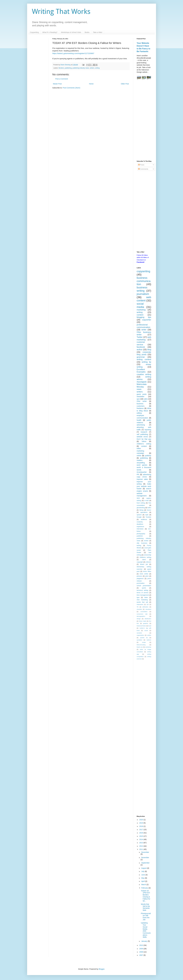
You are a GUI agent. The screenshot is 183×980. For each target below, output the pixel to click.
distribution (148, 619)
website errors (142, 437)
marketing (141, 310)
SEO (138, 498)
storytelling (141, 463)
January (145, 941)
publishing (68, 68)
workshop (148, 647)
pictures (139, 576)
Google (139, 517)
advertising (141, 425)
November (145, 858)
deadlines (140, 524)
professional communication (144, 326)
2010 (141, 945)
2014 (141, 839)
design (139, 619)
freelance (140, 408)
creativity (140, 522)
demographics (141, 616)
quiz (138, 399)
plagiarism (140, 579)
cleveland (148, 609)
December (145, 852)
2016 (141, 833)
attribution (145, 607)
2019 (141, 823)
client (144, 560)
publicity (148, 456)
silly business (142, 543)
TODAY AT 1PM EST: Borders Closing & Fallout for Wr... (145, 896)
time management (143, 595)
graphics (146, 623)
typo (138, 597)
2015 (141, 836)
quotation (140, 640)
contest (144, 446)
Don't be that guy (144, 439)
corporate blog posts (144, 353)
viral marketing (142, 600)
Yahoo (144, 441)
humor (149, 510)
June (143, 875)
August (144, 868)
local (150, 626)
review (146, 541)
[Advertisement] (144, 121)
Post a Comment (62, 79)
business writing (142, 289)
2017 (141, 830)
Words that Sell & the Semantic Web (145, 907)
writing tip (146, 362)
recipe (144, 642)
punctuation (141, 583)
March (144, 885)
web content (144, 299)
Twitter (140, 337)
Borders (61, 68)
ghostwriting (141, 508)
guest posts (142, 394)
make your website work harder (144, 486)
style (147, 515)
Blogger (101, 969)
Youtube (148, 517)
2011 (141, 849)
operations (144, 512)
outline (149, 635)
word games (142, 465)
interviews (140, 529)
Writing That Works (61, 12)
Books (87, 32)
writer (144, 330)
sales (146, 399)
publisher (140, 536)
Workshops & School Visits (71, 32)
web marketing (144, 338)
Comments (143, 169)
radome (149, 640)
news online (144, 574)
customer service (141, 343)
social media (140, 305)
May (143, 878)
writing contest (144, 359)
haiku (149, 508)
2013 (141, 843)
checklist (139, 609)
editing (139, 413)
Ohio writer (142, 401)
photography (141, 534)
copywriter (146, 320)
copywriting (143, 271)
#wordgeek (142, 382)
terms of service (143, 593)
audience (144, 519)
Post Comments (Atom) (71, 88)
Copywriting (34, 32)
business (140, 404)
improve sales (142, 479)
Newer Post (57, 84)
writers (92, 68)
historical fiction (141, 626)
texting (139, 546)
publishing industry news (81, 68)
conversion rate (142, 614)
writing (97, 68)
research (144, 432)
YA (138, 607)
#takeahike (140, 604)
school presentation (144, 586)
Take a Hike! (98, 32)
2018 (141, 826)
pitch (147, 576)
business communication (144, 281)
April (143, 881)
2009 (141, 949)
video (146, 597)
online (139, 456)
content (140, 315)
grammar (141, 357)
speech (139, 515)
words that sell (142, 602)
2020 (141, 820)
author (140, 350)
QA (148, 604)
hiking (141, 510)
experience (140, 527)
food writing (141, 503)
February (145, 888)
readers (140, 460)
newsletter (141, 397)
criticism (148, 562)
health (139, 420)
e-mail (146, 501)
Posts (141, 165)
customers (141, 406)
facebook (141, 347)
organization (140, 635)
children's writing (144, 444)
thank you (140, 647)
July (143, 871)
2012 (141, 846)
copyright (140, 562)
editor (139, 448)
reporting (148, 430)
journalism (143, 294)
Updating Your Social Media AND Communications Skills (146, 930)
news (139, 389)
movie (146, 631)
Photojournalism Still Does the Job (146, 916)
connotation (144, 612)
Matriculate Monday (142, 386)
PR (138, 475)
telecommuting (141, 645)
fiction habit (142, 621)
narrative (139, 633)
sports (144, 588)
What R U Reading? (50, 32)
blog (149, 350)
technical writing (142, 590)
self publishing (142, 434)
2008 (141, 952)
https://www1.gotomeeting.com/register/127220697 (73, 53)
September (145, 863)
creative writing (144, 374)
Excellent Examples (141, 371)
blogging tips (144, 317)
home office (147, 571)
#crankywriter (142, 472)
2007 (141, 955)
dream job (144, 564)
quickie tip (144, 638)
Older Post (125, 84)
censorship (148, 555)
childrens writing (145, 557)
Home (91, 84)
